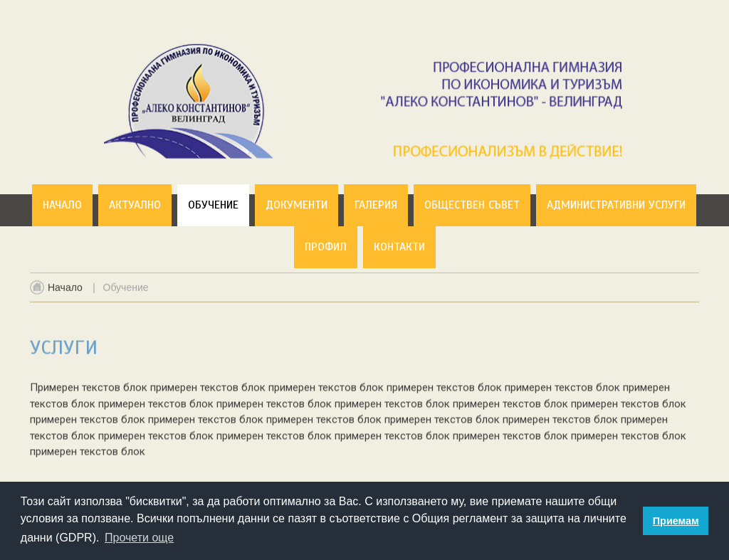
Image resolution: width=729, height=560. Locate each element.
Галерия (376, 205)
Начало (62, 205)
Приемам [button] (676, 521)
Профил (326, 247)
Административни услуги (616, 205)
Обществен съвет (472, 205)
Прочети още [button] (139, 538)
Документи (297, 205)
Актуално (135, 205)
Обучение (213, 205)
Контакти (399, 247)
